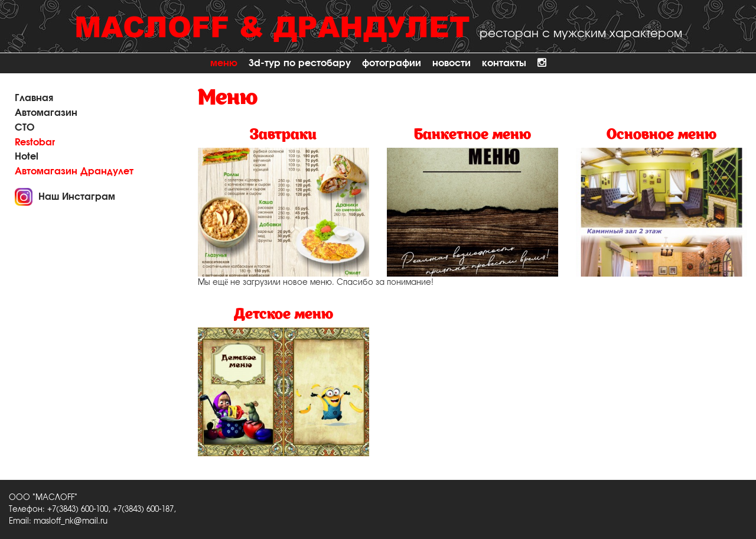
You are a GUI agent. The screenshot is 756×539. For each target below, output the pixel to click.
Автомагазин (46, 113)
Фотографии (392, 63)
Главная (34, 98)
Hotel (27, 156)
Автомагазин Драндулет (74, 171)
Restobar (35, 142)
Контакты (504, 63)
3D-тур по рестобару (300, 63)
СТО (25, 127)
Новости (452, 63)
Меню (224, 63)
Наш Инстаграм (77, 197)
